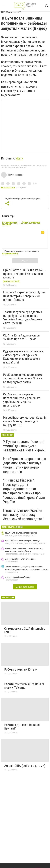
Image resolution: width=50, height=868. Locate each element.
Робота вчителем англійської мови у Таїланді (24, 686)
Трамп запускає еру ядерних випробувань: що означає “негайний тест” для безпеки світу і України (23, 318)
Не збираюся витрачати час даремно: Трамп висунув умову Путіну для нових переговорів (25, 465)
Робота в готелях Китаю (20, 669)
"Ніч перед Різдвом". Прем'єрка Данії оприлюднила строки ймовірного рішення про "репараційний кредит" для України (24, 491)
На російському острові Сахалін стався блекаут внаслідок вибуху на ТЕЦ (25, 421)
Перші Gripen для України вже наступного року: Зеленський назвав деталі (23, 515)
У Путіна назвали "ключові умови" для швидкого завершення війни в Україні (24, 446)
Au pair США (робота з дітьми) (25, 766)
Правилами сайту (10, 254)
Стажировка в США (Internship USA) (25, 630)
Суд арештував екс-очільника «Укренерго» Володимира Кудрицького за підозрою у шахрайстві (23, 357)
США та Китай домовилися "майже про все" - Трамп (21, 337)
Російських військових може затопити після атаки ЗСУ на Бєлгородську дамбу (23, 378)
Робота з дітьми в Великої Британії (22, 727)
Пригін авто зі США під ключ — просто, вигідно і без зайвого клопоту (24, 274)
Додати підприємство (25, 587)
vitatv (19, 158)
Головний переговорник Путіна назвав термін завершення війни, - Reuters (24, 296)
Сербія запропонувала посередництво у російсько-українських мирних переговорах (22, 400)
